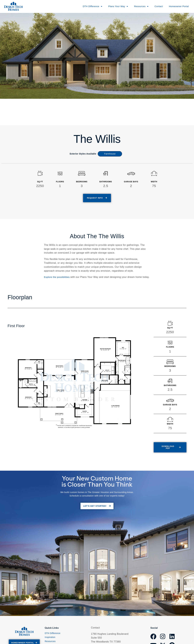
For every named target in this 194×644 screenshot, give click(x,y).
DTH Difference (53, 636)
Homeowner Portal (177, 6)
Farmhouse (110, 154)
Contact (156, 6)
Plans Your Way (114, 6)
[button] (170, 451)
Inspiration (50, 640)
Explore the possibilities (58, 277)
